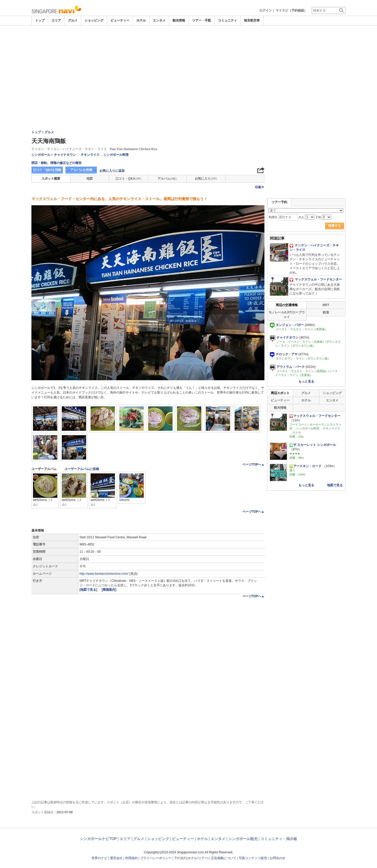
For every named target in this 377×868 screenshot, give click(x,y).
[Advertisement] (188, 65)
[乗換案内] (109, 590)
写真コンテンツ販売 (253, 858)
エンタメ (159, 20)
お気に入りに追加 (112, 171)
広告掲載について (224, 858)
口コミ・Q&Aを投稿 (47, 170)
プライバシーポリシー (156, 858)
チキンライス (90, 155)
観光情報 (179, 20)
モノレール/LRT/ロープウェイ (287, 315)
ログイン (265, 10)
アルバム (167, 179)
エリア (56, 20)
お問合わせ (278, 858)
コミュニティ (228, 20)
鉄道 (326, 312)
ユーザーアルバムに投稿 (82, 469)
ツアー (203, 858)
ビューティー (120, 20)
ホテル (141, 20)
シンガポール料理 (116, 155)
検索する (335, 226)
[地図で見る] (89, 590)
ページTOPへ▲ (253, 465)
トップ (40, 20)
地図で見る (335, 485)
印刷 (260, 187)
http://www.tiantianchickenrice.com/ (104, 574)
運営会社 (116, 858)
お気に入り (206, 179)
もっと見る (306, 382)
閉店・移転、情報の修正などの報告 (57, 163)
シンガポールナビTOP (98, 839)
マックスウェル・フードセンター (316, 279)
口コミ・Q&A (128, 179)
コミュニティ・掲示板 (279, 839)
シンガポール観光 (243, 839)
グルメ (73, 20)
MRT (326, 305)
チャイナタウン (65, 155)
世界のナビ (99, 858)
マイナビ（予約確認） (291, 10)
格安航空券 (252, 20)
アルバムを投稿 (81, 170)
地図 (90, 179)
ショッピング (94, 20)
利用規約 (131, 858)
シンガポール (41, 155)
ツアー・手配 (202, 20)
